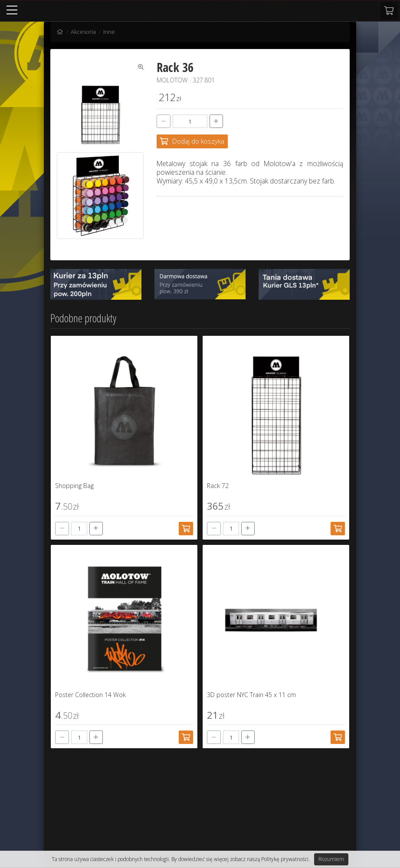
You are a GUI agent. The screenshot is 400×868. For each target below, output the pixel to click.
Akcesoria (83, 32)
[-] (164, 121)
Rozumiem (331, 859)
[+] (216, 121)
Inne (109, 32)
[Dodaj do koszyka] (192, 141)
